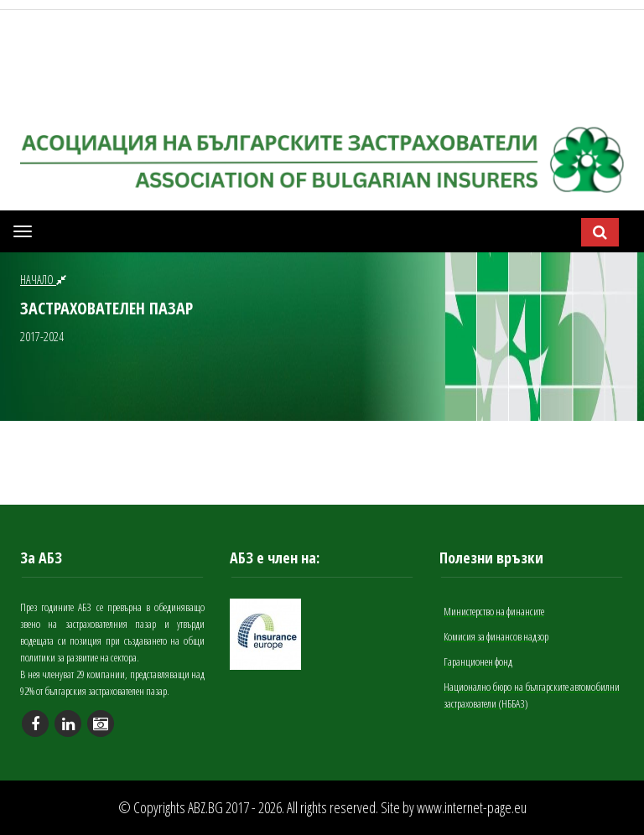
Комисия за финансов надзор (496, 636)
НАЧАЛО (43, 280)
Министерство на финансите (494, 611)
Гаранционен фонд (478, 661)
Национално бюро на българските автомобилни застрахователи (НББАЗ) (532, 695)
